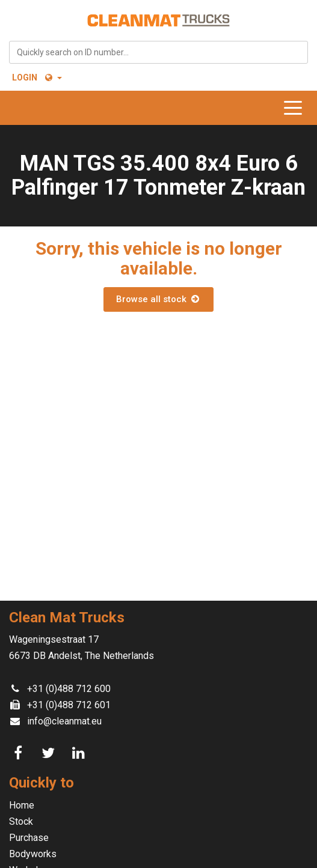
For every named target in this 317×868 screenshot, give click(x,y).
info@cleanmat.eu (64, 721)
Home (22, 805)
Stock (21, 821)
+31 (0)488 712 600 (69, 689)
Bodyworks (33, 854)
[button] (53, 77)
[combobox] (158, 52)
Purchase (29, 838)
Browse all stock (158, 299)
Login (25, 77)
